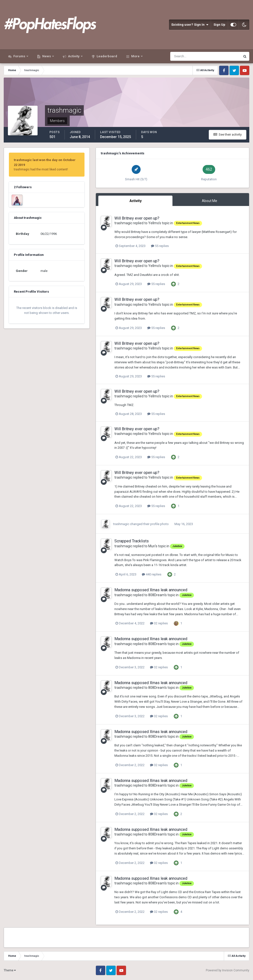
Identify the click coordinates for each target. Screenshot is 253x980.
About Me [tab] (210, 201)
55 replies (160, 246)
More (135, 56)
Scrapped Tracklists (132, 541)
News (47, 56)
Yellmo (154, 223)
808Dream (156, 595)
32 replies (159, 623)
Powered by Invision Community (228, 970)
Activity (74, 56)
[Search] (190, 56)
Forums (19, 56)
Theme (10, 970)
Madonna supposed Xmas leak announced (151, 590)
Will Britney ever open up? (137, 218)
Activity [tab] (136, 201)
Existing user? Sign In (190, 25)
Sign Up (219, 25)
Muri (152, 546)
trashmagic (123, 223)
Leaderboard (106, 56)
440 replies (152, 574)
